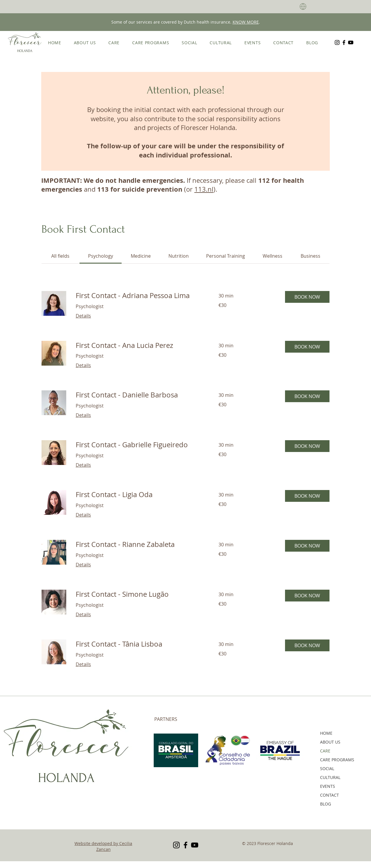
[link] (60, 256)
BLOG (326, 804)
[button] (307, 297)
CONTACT (329, 795)
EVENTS (328, 786)
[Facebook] (344, 42)
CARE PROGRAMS (335, 760)
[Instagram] (337, 42)
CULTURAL (330, 777)
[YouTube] (351, 42)
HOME (326, 733)
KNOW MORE (246, 22)
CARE (325, 751)
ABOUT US (330, 742)
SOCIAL (327, 768)
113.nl (204, 189)
